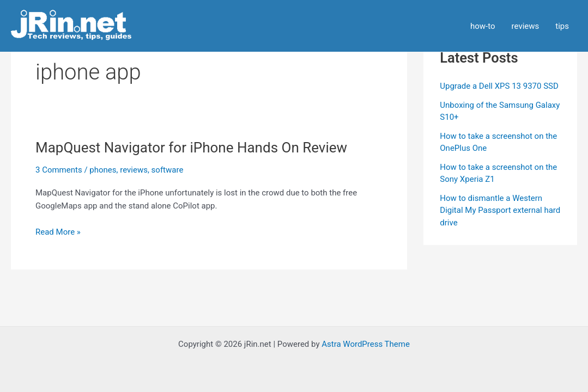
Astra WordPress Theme (366, 344)
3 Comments (59, 170)
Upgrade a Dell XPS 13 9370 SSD (499, 86)
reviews (526, 26)
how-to (483, 26)
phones (103, 170)
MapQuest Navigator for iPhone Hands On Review (191, 148)
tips (562, 26)
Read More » (58, 232)
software (168, 170)
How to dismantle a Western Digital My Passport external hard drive (500, 210)
